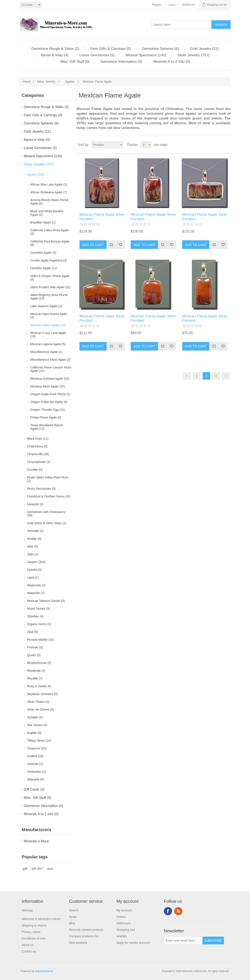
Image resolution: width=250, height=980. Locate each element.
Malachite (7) (36, 593)
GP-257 (37, 869)
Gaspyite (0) (35, 504)
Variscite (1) (35, 764)
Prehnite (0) (35, 647)
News (73, 917)
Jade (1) (33, 554)
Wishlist (122, 936)
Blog (72, 923)
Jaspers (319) (36, 562)
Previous (187, 376)
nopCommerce (44, 971)
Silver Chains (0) (38, 702)
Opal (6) (33, 632)
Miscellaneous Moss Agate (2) (50, 360)
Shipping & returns (34, 925)
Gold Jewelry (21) (204, 49)
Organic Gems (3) (39, 624)
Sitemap (27, 910)
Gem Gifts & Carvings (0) (111, 49)
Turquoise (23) (37, 748)
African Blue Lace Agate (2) (49, 184)
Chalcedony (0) (37, 446)
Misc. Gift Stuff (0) (75, 62)
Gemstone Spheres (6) (160, 49)
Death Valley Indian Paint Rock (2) (48, 479)
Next (226, 376)
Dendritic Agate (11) (44, 268)
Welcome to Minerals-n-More (41, 919)
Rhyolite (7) (35, 678)
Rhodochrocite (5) (39, 663)
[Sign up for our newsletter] (183, 941)
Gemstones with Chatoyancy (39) (46, 514)
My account (124, 910)
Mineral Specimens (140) (146, 55)
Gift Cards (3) (34, 789)
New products (78, 943)
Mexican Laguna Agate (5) (48, 344)
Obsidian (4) (35, 616)
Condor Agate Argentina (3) (49, 260)
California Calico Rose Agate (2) (50, 232)
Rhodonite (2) (36, 671)
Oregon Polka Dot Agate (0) (49, 402)
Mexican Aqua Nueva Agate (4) (49, 316)
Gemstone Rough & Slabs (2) (55, 49)
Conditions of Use (34, 938)
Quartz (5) (34, 655)
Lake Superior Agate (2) (46, 306)
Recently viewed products (86, 930)
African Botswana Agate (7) (49, 192)
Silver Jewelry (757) (193, 55)
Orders (121, 917)
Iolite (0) (33, 546)
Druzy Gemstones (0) (41, 489)
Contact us (29, 951)
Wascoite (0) (36, 779)
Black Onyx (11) (38, 439)
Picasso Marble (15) (41, 640)
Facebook (168, 911)
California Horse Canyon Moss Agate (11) (51, 369)
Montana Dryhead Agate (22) (50, 379)
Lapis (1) (33, 577)
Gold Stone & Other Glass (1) (47, 523)
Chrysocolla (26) (38, 454)
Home (27, 82)
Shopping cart (126, 930)
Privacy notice (31, 932)
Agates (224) (36, 175)
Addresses (124, 923)
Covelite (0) (35, 470)
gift (25, 869)
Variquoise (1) (36, 772)
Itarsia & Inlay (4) (55, 55)
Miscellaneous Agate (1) (46, 352)
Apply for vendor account (133, 943)
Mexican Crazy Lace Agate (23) (48, 335)
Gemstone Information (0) (121, 62)
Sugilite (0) (34, 733)
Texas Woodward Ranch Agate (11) (47, 427)
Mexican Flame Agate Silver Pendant (102, 217)
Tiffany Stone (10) (39, 741)
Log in (172, 5)
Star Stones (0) (37, 725)
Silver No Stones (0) (41, 709)
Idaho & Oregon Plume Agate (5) (50, 278)
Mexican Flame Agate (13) (48, 325)
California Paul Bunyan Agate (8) (50, 243)
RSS (178, 911)
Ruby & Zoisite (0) (39, 686)
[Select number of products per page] (146, 145)
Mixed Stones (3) (39, 609)
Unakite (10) (35, 756)
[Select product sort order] (107, 145)
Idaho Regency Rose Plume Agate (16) (49, 297)
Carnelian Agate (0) (43, 253)
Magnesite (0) (36, 585)
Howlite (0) (34, 539)
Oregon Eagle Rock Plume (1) (50, 394)
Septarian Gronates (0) (42, 694)
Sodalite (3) (35, 717)
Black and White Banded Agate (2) (47, 213)
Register (157, 5)
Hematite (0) (35, 531)
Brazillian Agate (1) (43, 222)
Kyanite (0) (34, 570)
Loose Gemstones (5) (97, 55)
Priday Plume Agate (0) (46, 417)
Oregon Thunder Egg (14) (48, 410)
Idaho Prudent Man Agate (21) (51, 287)
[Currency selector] (30, 5)
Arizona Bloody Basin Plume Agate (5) (49, 202)
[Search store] (182, 25)
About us (28, 945)
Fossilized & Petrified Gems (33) (49, 496)
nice (50, 869)
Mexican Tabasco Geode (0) (46, 601)
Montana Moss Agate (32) (48, 386)
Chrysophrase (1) (39, 462)
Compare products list (84, 936)
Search (74, 910)
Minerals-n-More (36, 841)
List (227, 145)
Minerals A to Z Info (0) (172, 62)
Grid (219, 145)
